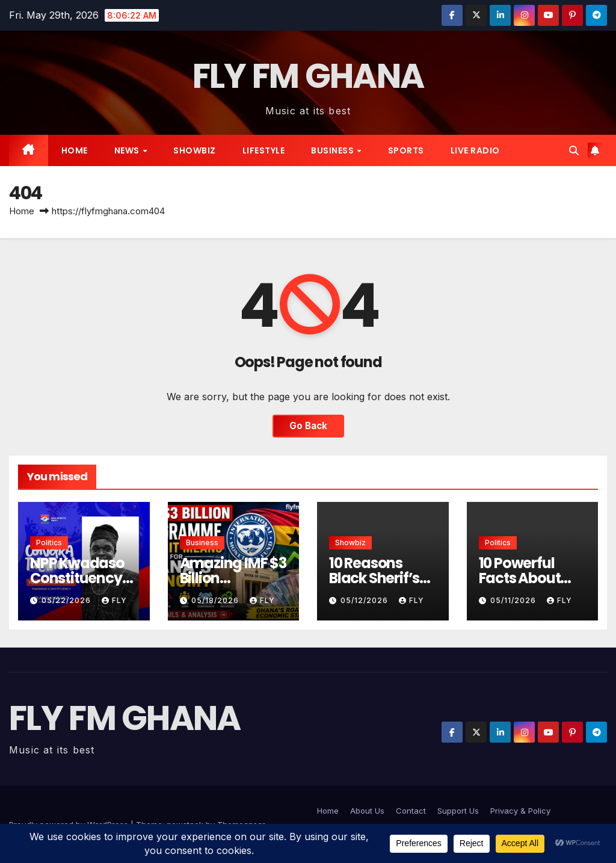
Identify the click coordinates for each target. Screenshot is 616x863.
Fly (114, 600)
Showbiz (195, 150)
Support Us (458, 811)
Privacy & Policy (520, 811)
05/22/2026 (67, 600)
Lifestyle (264, 150)
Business (334, 150)
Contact (411, 811)
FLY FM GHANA (308, 76)
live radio (475, 150)
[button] (574, 150)
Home (75, 150)
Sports (406, 150)
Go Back (308, 426)
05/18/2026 (216, 600)
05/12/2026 (365, 600)
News (128, 150)
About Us (367, 811)
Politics (49, 543)
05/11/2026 (514, 600)
